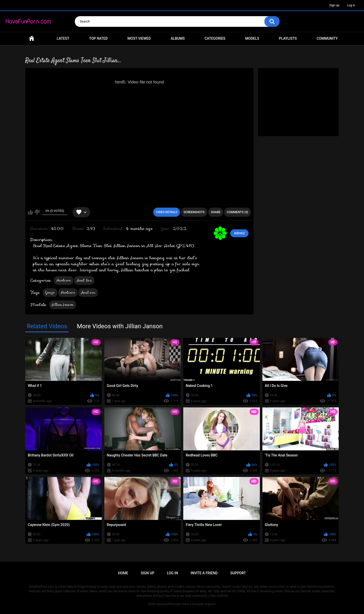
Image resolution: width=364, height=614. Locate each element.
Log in (351, 5)
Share (216, 212)
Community (327, 38)
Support (238, 573)
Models (252, 38)
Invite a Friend (204, 573)
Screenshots (194, 212)
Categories (215, 38)
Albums (178, 38)
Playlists (288, 38)
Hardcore (64, 280)
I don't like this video (37, 212)
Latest (63, 38)
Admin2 (239, 233)
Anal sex (88, 292)
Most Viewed (139, 38)
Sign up (334, 5)
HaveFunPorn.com (168, 604)
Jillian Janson (63, 305)
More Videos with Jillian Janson (120, 326)
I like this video (30, 212)
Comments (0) (237, 212)
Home (32, 39)
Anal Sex (84, 280)
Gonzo (50, 292)
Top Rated (98, 38)
